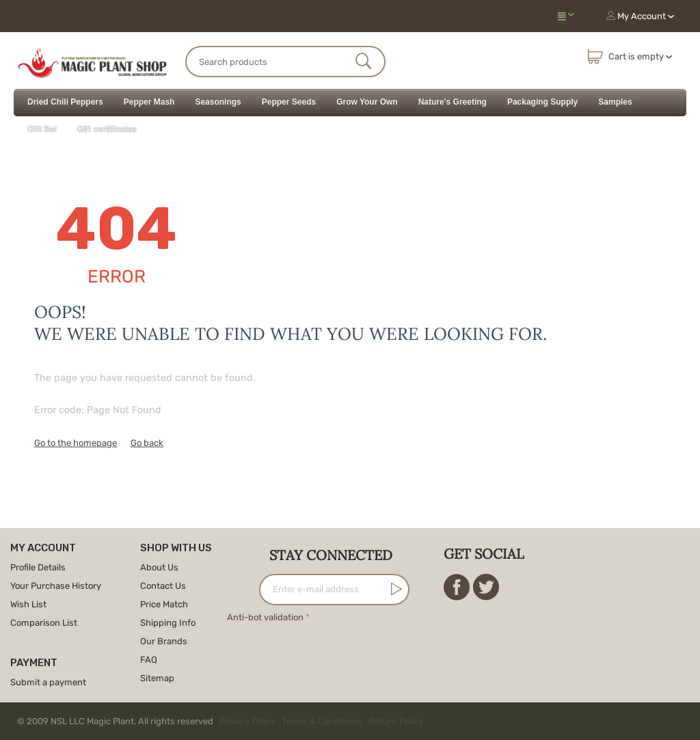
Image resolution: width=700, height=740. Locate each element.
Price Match (164, 604)
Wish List (28, 604)
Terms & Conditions (322, 721)
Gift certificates (107, 129)
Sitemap (157, 678)
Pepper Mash (149, 102)
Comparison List (44, 623)
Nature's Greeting (453, 102)
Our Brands (164, 641)
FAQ (149, 660)
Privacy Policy (247, 721)
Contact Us (163, 586)
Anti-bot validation (265, 617)
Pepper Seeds (289, 102)
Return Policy (396, 721)
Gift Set (42, 129)
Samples (615, 102)
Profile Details (38, 567)
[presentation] (331, 652)
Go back (147, 443)
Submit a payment (48, 682)
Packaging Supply (542, 102)
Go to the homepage (76, 443)
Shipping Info (168, 623)
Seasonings (218, 102)
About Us (159, 567)
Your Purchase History (56, 586)
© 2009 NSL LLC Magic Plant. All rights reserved (223, 721)
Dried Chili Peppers (65, 102)
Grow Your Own (367, 102)
